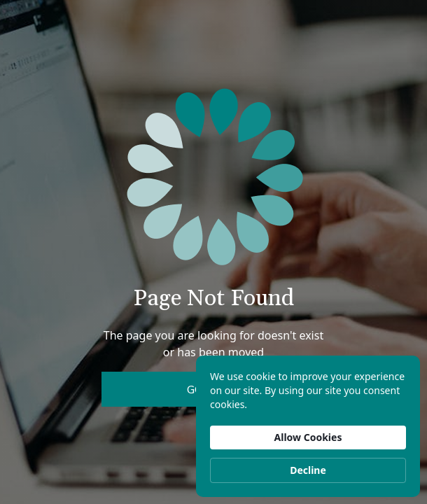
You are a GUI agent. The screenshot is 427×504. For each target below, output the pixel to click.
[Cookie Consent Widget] (308, 426)
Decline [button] (308, 470)
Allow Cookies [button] (308, 437)
